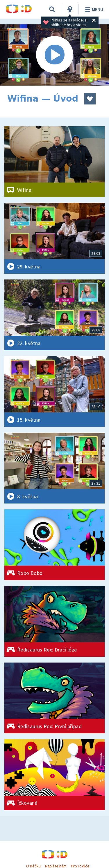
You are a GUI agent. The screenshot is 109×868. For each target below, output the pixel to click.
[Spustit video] (54, 55)
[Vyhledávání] (52, 9)
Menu (93, 9)
